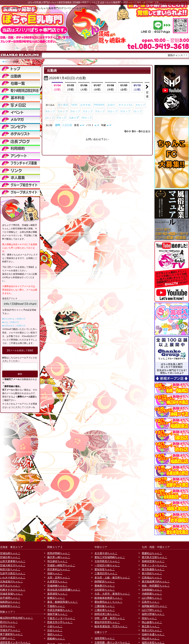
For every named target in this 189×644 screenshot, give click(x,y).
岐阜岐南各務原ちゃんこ (108, 598)
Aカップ (141, 105)
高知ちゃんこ (149, 618)
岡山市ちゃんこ (151, 638)
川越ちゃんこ (8, 638)
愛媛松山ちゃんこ (152, 553)
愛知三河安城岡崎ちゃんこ (110, 557)
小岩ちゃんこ (55, 626)
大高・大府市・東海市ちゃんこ (112, 594)
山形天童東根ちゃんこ (13, 561)
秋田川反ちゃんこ (10, 569)
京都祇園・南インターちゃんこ (112, 642)
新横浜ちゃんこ (56, 598)
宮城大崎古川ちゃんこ (13, 565)
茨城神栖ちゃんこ (57, 586)
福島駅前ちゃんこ (10, 606)
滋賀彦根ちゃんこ (105, 638)
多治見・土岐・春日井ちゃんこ (112, 577)
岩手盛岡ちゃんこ (10, 598)
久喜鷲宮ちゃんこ (57, 581)
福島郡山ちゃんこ (10, 602)
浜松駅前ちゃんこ (105, 590)
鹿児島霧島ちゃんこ (153, 569)
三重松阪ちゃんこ (105, 606)
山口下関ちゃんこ (152, 610)
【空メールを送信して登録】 (20, 350)
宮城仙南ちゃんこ (10, 553)
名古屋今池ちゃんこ (106, 553)
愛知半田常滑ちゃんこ (107, 622)
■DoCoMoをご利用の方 (14, 319)
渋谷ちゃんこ (55, 630)
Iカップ (138, 111)
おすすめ (85, 105)
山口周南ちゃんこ (152, 598)
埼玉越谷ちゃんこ (57, 561)
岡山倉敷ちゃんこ (152, 622)
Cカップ (63, 111)
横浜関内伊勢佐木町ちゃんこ (17, 618)
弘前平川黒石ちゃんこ (13, 573)
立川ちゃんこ (8, 626)
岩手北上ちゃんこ (10, 586)
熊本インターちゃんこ (154, 565)
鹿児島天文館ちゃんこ (154, 557)
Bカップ (50, 111)
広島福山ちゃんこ (152, 577)
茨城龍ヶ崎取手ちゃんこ (61, 565)
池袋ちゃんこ (55, 573)
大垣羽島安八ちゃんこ (107, 561)
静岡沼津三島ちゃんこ (107, 614)
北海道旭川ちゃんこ (11, 581)
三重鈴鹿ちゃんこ (105, 610)
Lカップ (74, 118)
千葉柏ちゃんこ (56, 606)
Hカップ (125, 111)
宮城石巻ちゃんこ (10, 557)
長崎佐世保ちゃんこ (153, 561)
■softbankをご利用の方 (14, 326)
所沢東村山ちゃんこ (59, 569)
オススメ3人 (126, 105)
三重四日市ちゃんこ (106, 573)
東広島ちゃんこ (151, 626)
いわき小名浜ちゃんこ (13, 577)
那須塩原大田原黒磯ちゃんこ (64, 590)
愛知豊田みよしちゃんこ (108, 602)
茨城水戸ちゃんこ (10, 630)
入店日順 (67, 125)
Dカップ (75, 111)
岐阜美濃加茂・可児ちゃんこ (111, 626)
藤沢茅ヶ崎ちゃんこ (59, 557)
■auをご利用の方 (11, 322)
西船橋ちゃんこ (56, 638)
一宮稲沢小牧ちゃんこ (107, 565)
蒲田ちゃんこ (55, 634)
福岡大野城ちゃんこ (153, 614)
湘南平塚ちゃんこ (57, 614)
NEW (74, 105)
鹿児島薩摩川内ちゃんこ (156, 581)
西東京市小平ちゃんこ (60, 622)
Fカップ (100, 111)
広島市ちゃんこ (151, 602)
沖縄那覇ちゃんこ (152, 594)
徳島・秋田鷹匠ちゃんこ (156, 586)
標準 (58, 125)
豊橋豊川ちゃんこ (105, 586)
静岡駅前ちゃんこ (105, 581)
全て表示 (63, 105)
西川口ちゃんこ (9, 622)
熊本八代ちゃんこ (152, 630)
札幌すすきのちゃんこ (13, 590)
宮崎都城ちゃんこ (152, 590)
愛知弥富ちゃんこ (105, 569)
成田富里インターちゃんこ (15, 642)
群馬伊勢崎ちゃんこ (59, 553)
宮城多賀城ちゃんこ (11, 594)
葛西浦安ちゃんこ (57, 594)
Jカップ (50, 118)
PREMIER (99, 105)
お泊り (111, 105)
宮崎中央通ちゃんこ (153, 634)
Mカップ (87, 118)
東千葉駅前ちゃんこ (11, 634)
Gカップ (113, 111)
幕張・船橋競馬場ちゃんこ (63, 602)
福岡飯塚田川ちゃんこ (154, 606)
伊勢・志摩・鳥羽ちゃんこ (110, 618)
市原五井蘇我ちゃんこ (60, 610)
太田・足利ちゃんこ (59, 577)
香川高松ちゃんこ (152, 573)
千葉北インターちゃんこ (61, 618)
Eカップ (88, 111)
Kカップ (62, 118)
